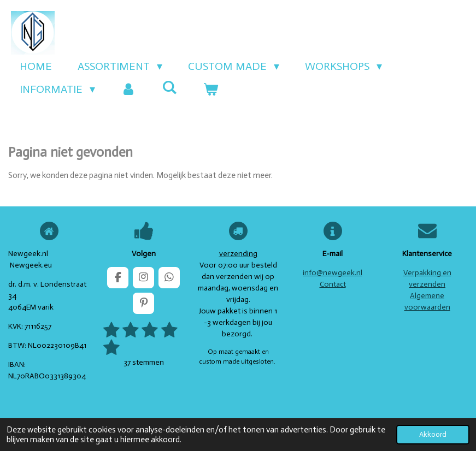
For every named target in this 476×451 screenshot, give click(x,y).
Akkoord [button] (433, 434)
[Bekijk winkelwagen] (210, 89)
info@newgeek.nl (333, 273)
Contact (333, 284)
